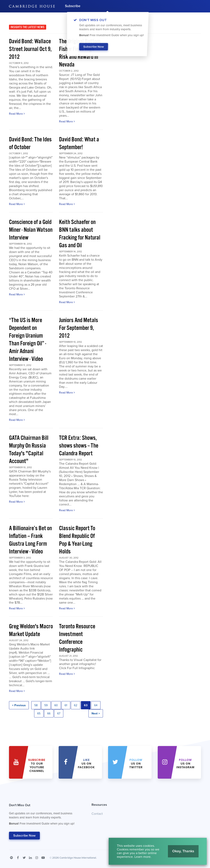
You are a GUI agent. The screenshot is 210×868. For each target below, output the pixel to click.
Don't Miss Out (45, 815)
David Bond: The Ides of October (30, 144)
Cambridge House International (78, 858)
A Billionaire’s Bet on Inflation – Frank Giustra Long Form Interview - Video (30, 540)
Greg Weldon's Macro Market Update (31, 630)
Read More (17, 114)
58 (36, 705)
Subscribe (73, 6)
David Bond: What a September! (79, 144)
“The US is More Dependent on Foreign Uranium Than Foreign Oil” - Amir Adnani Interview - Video (28, 340)
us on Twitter (136, 764)
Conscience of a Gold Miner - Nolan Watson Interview (31, 230)
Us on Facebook (86, 764)
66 (49, 713)
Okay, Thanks (183, 851)
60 (56, 705)
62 (76, 705)
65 (39, 713)
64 (96, 705)
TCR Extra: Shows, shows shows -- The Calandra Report (79, 446)
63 (86, 705)
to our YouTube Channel (37, 765)
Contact (97, 814)
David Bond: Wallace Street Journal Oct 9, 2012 (30, 49)
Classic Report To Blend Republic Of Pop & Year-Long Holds (77, 540)
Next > (96, 713)
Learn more (142, 857)
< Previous (19, 705)
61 (66, 705)
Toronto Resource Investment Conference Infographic (77, 638)
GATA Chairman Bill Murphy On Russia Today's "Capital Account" (29, 450)
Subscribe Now (24, 836)
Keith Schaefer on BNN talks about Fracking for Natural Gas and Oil (80, 234)
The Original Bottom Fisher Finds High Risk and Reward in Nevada (80, 53)
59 (46, 705)
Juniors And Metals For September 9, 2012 (79, 328)
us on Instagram (185, 764)
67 (59, 713)
